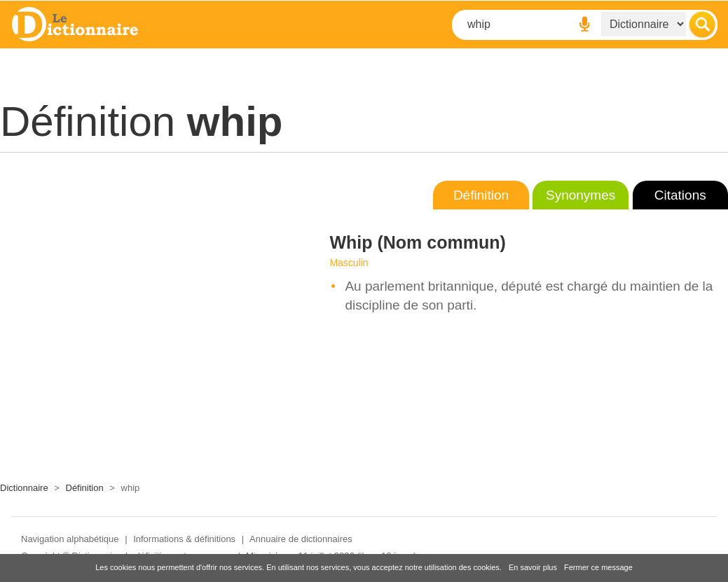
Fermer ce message (598, 567)
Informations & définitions (184, 539)
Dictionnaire (24, 488)
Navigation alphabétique (70, 539)
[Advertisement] (135, 314)
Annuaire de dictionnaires (301, 539)
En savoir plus (533, 567)
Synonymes (581, 195)
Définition (481, 195)
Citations (680, 195)
